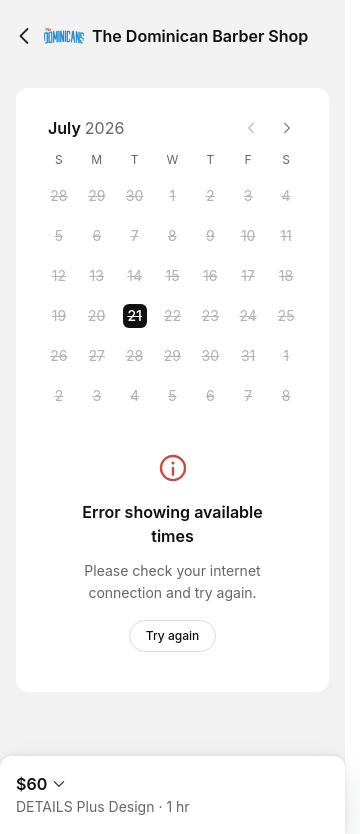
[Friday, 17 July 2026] (248, 276)
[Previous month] (251, 128)
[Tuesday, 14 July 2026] (135, 276)
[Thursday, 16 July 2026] (210, 276)
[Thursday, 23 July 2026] (210, 316)
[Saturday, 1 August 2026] (286, 356)
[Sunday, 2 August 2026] (59, 396)
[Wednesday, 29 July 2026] (172, 356)
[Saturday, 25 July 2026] (286, 316)
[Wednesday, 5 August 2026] (172, 396)
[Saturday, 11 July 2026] (286, 236)
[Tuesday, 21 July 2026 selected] (135, 316)
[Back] (24, 36)
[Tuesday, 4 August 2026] (135, 396)
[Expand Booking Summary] (172, 787)
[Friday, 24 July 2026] (248, 316)
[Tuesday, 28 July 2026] (135, 356)
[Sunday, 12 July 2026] (59, 276)
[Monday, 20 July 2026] (97, 316)
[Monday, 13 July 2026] (97, 276)
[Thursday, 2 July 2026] (210, 196)
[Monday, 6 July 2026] (97, 236)
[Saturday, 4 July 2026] (286, 196)
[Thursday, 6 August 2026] (210, 396)
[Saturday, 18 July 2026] (286, 276)
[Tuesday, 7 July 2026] (135, 236)
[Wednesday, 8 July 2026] (172, 236)
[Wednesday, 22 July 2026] (172, 316)
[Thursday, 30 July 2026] (210, 356)
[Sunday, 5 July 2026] (59, 236)
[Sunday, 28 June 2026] (59, 196)
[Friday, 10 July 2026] (248, 236)
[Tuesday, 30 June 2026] (135, 196)
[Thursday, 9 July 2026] (210, 236)
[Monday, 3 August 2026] (97, 396)
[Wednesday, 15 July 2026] (172, 276)
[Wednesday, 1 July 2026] (172, 196)
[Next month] (287, 128)
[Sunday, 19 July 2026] (59, 316)
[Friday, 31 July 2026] (248, 356)
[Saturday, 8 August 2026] (286, 396)
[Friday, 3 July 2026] (248, 196)
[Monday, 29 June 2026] (97, 196)
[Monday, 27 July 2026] (97, 356)
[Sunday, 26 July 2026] (59, 356)
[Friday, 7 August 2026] (248, 396)
